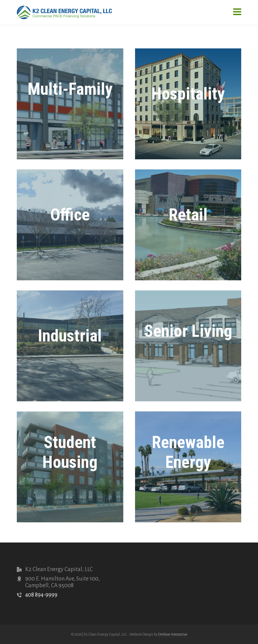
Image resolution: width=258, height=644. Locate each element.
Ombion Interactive (173, 634)
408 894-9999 (41, 595)
